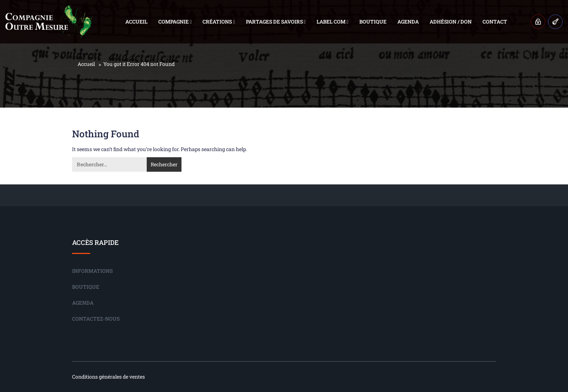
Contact (495, 22)
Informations (92, 271)
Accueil (136, 22)
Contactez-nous (96, 319)
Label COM (333, 22)
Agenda (408, 22)
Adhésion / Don (451, 22)
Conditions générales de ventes (108, 377)
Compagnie (175, 22)
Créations (219, 22)
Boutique (373, 22)
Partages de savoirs (276, 22)
